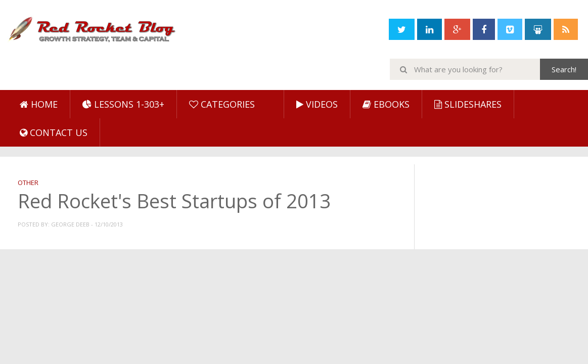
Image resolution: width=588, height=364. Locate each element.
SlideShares (468, 104)
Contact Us (54, 132)
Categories (222, 104)
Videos (317, 104)
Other (28, 183)
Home (39, 104)
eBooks (386, 104)
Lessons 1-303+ (123, 104)
